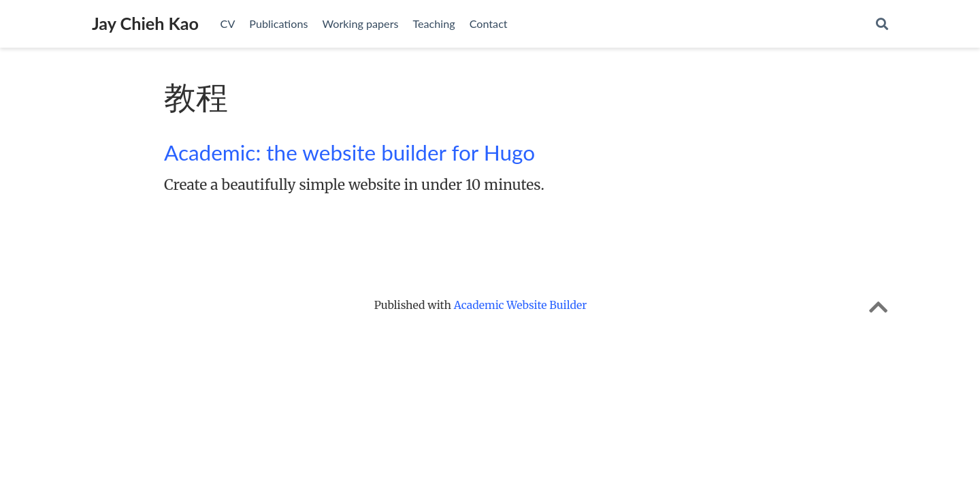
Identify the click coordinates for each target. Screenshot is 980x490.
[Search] (882, 24)
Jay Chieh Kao (145, 23)
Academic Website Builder (521, 305)
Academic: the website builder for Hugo (349, 152)
